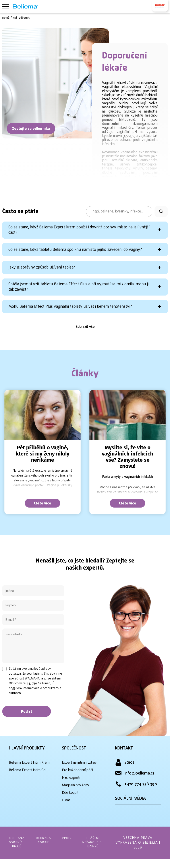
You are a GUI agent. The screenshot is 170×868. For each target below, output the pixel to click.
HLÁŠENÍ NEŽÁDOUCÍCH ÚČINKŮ (100, 852)
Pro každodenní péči (77, 782)
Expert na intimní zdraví (80, 776)
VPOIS (71, 847)
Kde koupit (70, 802)
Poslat (27, 725)
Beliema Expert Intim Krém (29, 776)
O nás (66, 809)
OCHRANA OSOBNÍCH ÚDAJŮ (18, 852)
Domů (6, 18)
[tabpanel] (42, 465)
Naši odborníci (24, 18)
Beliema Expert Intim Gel (28, 782)
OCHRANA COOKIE (46, 849)
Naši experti (71, 789)
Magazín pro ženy (76, 796)
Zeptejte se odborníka (31, 129)
